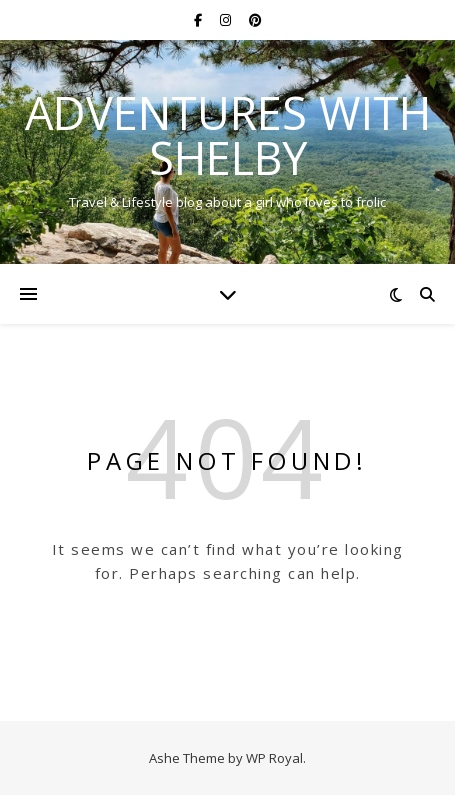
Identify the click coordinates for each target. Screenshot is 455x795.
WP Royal (274, 758)
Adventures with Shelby (228, 135)
